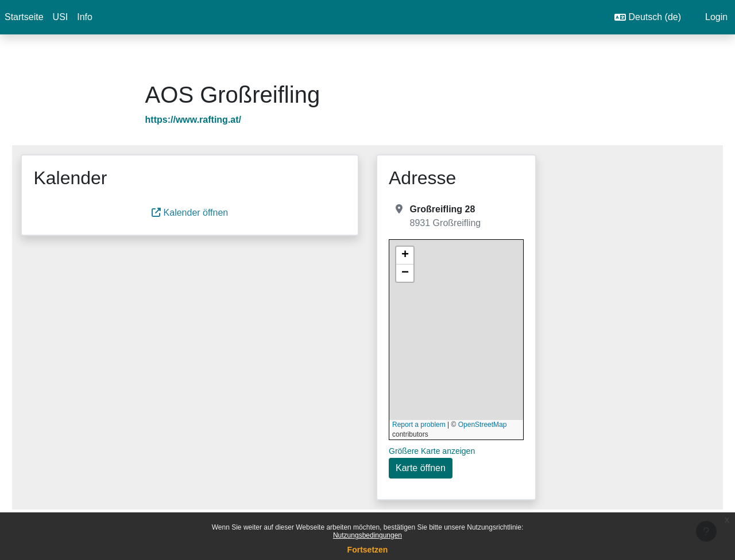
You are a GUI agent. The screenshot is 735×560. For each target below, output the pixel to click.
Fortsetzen (368, 550)
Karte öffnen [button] (421, 468)
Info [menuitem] (85, 17)
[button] (651, 17)
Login (716, 17)
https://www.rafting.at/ (210, 120)
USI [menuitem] (61, 17)
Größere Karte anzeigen (432, 451)
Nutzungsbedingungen (367, 535)
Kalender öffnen (202, 213)
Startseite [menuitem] (24, 17)
